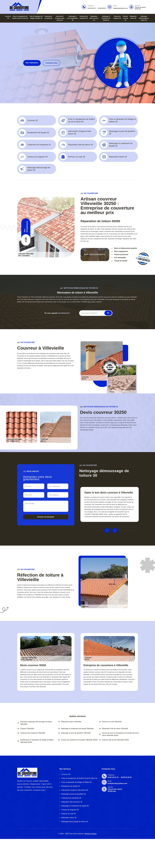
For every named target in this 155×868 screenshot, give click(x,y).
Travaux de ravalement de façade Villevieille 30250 (79, 740)
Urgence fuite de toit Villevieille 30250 (115, 740)
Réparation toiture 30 (69, 818)
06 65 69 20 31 (102, 8)
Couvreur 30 (66, 774)
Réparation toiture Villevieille (71, 722)
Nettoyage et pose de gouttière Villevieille (76, 733)
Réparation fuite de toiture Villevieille (115, 729)
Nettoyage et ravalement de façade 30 (106, 18)
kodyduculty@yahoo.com (120, 8)
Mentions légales (91, 834)
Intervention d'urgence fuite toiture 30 (60, 18)
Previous (107, 530)
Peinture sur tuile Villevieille (112, 722)
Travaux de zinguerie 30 (70, 810)
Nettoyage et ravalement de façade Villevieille (77, 729)
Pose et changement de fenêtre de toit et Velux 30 (79, 778)
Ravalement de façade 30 (71, 786)
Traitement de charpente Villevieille (33, 733)
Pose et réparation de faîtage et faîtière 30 (77, 782)
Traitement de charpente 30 (71, 798)
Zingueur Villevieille (27, 729)
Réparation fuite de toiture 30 (94, 18)
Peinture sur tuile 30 (125, 18)
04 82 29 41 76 (92, 8)
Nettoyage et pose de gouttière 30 (73, 18)
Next (115, 530)
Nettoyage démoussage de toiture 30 (144, 18)
